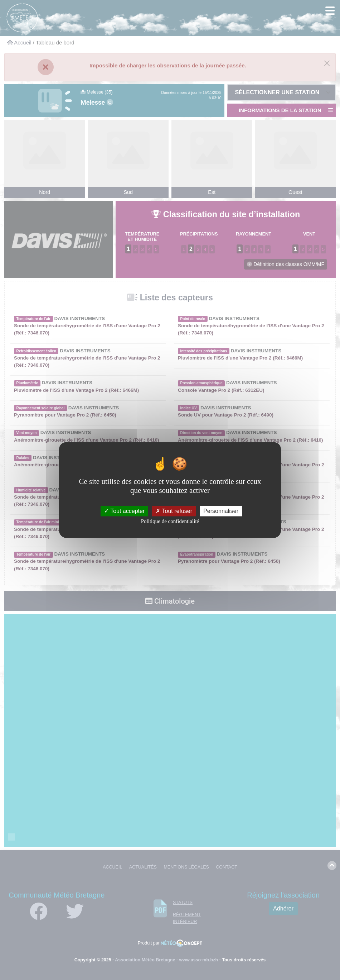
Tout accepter (124, 511)
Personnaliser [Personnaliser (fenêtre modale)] (221, 511)
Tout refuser (174, 511)
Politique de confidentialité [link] (170, 521)
